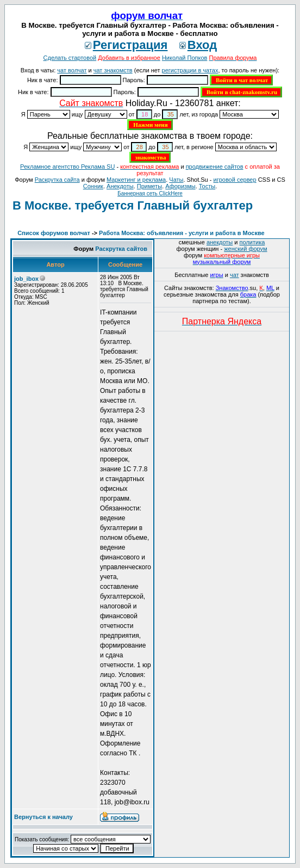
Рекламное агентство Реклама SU (67, 167)
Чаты (176, 180)
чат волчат (72, 70)
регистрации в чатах (190, 70)
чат (235, 275)
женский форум (245, 249)
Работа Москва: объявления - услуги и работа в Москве (182, 233)
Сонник (93, 186)
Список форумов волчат (54, 233)
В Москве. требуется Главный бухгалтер (133, 205)
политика (252, 242)
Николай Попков (185, 58)
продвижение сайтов (215, 167)
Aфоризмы (180, 186)
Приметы (149, 186)
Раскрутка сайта (57, 180)
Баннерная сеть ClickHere (150, 193)
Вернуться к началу (43, 817)
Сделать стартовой (70, 58)
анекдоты (220, 242)
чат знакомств (113, 70)
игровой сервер (235, 180)
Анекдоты (120, 186)
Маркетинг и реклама (136, 180)
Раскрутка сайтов (121, 249)
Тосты (207, 186)
